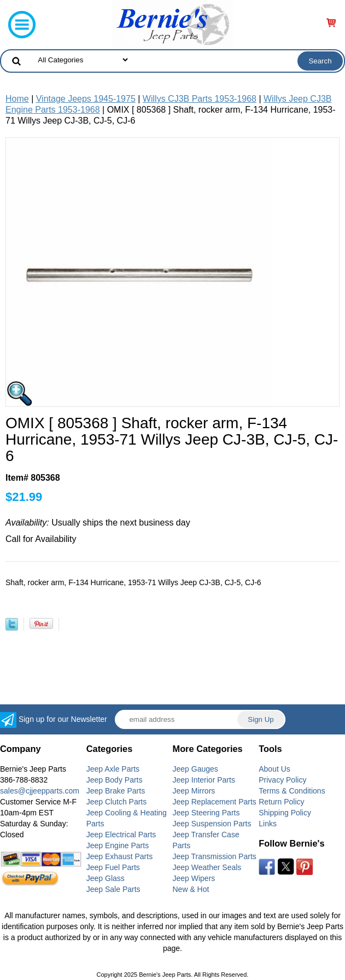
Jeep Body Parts (115, 780)
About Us (274, 769)
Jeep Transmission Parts (215, 856)
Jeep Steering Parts (206, 813)
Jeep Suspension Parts (212, 824)
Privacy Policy (282, 780)
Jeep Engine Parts (118, 845)
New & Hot (191, 889)
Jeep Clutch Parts (117, 802)
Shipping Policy (285, 813)
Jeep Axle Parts (113, 769)
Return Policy (281, 802)
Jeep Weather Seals (207, 867)
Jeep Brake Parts (116, 791)
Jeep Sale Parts (113, 889)
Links (268, 824)
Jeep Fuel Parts (113, 867)
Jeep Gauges (195, 769)
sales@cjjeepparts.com (40, 791)
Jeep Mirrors (194, 791)
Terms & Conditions (292, 791)
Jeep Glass (106, 878)
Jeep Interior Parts (204, 780)
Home (17, 99)
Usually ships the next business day (98, 523)
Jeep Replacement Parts (215, 802)
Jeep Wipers (194, 878)
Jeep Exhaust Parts (119, 856)
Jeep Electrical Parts (121, 835)
